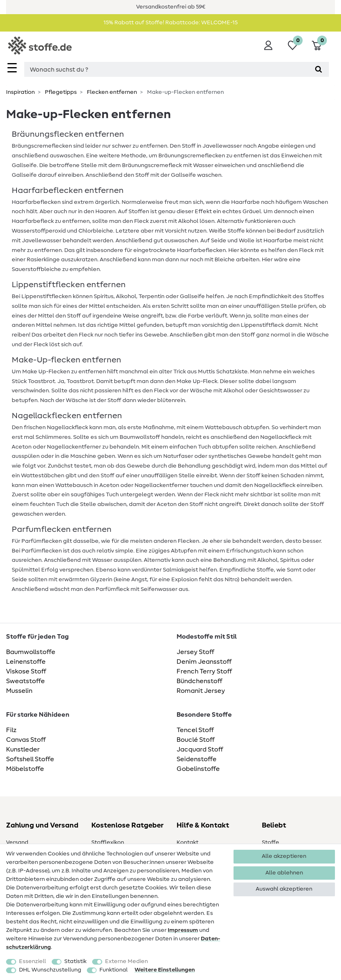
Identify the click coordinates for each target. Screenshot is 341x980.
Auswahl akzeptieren (284, 889)
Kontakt (187, 842)
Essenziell (33, 961)
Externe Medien (126, 961)
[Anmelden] (268, 45)
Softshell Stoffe (30, 759)
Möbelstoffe (25, 769)
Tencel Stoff (195, 730)
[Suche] (319, 69)
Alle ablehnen (284, 873)
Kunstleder (23, 749)
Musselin (19, 691)
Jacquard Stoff (200, 749)
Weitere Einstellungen (165, 970)
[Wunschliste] (293, 45)
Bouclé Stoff (196, 740)
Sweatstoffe (25, 681)
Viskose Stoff (26, 671)
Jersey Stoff (195, 652)
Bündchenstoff (199, 681)
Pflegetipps (60, 92)
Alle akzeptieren (284, 856)
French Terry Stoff (204, 671)
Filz (11, 730)
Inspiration (20, 92)
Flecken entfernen (111, 92)
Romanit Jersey (201, 691)
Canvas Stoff (26, 740)
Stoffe (270, 842)
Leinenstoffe (26, 662)
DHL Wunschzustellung (50, 970)
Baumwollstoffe (31, 652)
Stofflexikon (108, 842)
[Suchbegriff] (166, 69)
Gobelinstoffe (198, 769)
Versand (17, 842)
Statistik (75, 961)
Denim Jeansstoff (204, 662)
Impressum (183, 930)
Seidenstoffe (197, 759)
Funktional (114, 970)
